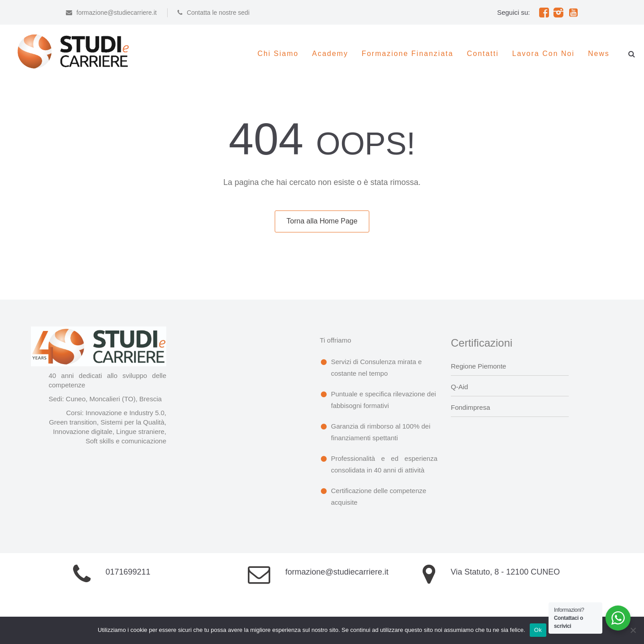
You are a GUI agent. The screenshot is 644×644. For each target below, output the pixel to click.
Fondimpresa (471, 407)
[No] (633, 630)
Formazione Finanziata (408, 54)
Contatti (483, 54)
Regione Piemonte (478, 366)
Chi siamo (278, 54)
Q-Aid (459, 387)
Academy (330, 54)
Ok (538, 630)
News (599, 54)
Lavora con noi (543, 54)
